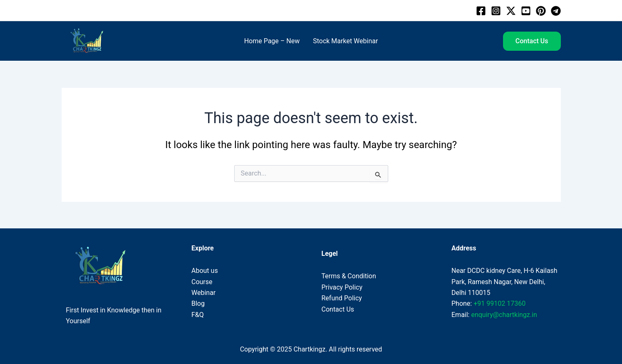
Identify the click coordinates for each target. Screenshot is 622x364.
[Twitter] (511, 11)
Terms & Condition (349, 276)
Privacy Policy (342, 287)
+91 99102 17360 (499, 303)
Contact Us (338, 309)
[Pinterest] (541, 11)
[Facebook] (481, 11)
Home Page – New (272, 41)
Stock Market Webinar (345, 41)
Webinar (203, 293)
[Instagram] (496, 11)
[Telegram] (556, 11)
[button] (532, 41)
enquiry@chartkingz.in (504, 315)
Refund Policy (342, 298)
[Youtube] (526, 11)
